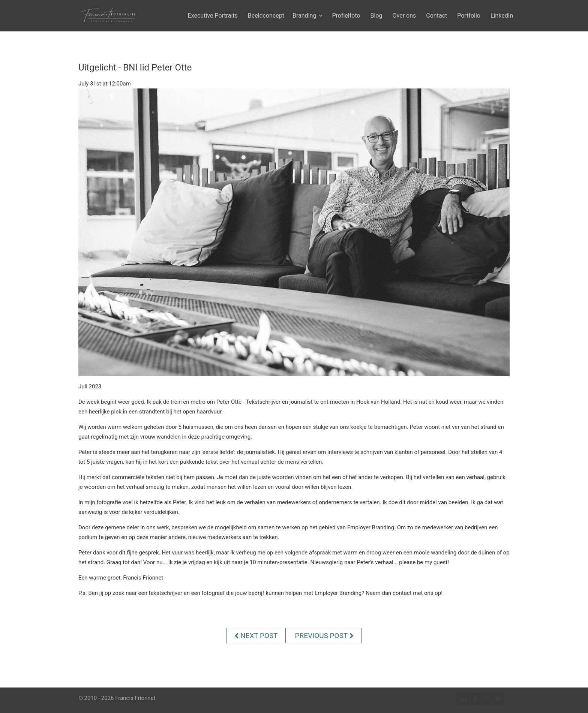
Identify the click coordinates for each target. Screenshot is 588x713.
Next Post (256, 636)
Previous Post (324, 636)
